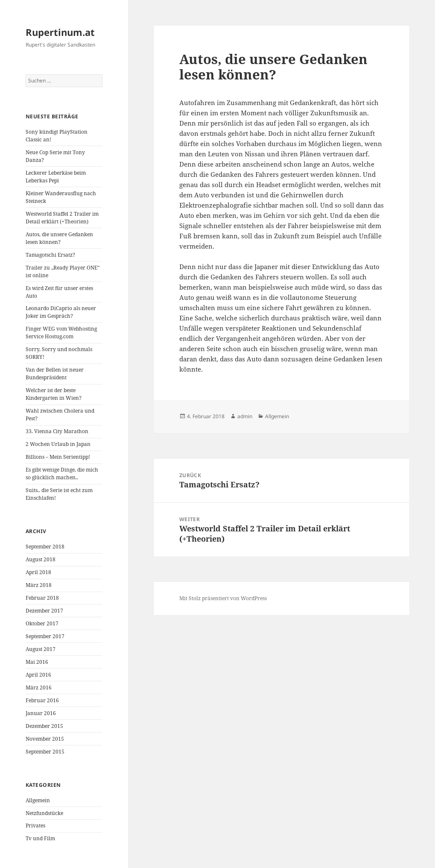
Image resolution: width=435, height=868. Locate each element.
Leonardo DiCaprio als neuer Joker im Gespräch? (61, 312)
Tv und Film (40, 838)
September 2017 (45, 636)
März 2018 (39, 585)
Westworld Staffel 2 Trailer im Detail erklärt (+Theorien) (62, 218)
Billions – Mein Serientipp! (58, 457)
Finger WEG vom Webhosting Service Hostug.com (61, 333)
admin (245, 416)
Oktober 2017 (42, 623)
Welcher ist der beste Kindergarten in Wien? (54, 394)
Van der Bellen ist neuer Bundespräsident (55, 374)
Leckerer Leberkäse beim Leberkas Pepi (56, 177)
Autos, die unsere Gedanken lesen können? (59, 238)
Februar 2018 (42, 598)
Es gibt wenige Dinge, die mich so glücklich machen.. (62, 474)
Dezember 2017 (44, 611)
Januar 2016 (41, 713)
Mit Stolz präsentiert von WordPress (223, 598)
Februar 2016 (42, 700)
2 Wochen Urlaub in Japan (58, 444)
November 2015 (45, 739)
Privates (35, 825)
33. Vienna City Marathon (57, 431)
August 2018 (41, 559)
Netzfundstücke (44, 813)
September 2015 (45, 752)
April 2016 (38, 675)
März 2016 (39, 688)
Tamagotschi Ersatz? (50, 255)
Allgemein (38, 800)
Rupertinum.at (60, 32)
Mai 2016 (37, 662)
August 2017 (41, 649)
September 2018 (45, 547)
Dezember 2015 (44, 726)
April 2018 (38, 572)
